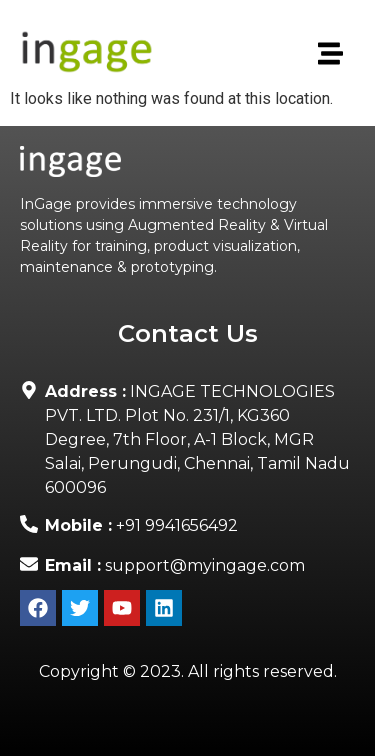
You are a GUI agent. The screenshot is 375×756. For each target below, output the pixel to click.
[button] (329, 55)
